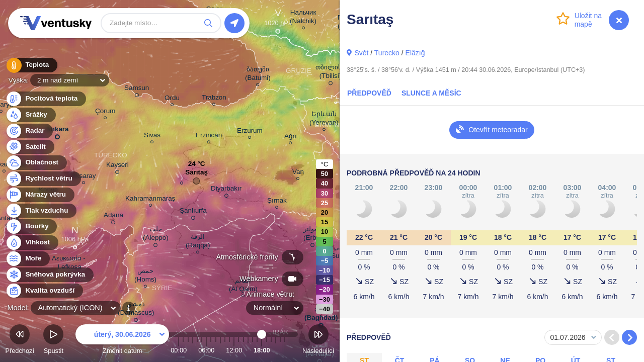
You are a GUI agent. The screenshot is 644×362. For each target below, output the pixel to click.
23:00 (285, 350)
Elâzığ (415, 53)
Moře (28, 259)
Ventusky (54, 23)
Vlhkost (32, 243)
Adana (113, 217)
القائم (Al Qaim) (243, 286)
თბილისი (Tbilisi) (330, 73)
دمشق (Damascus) (136, 310)
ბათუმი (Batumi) (258, 75)
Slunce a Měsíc (431, 93)
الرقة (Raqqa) (198, 242)
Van (298, 173)
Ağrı (291, 138)
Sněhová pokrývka (49, 275)
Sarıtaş (196, 175)
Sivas (152, 137)
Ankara (57, 131)
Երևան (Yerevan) (324, 120)
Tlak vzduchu (41, 211)
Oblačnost (36, 163)
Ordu (172, 99)
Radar (29, 131)
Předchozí (20, 341)
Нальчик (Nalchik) (303, 18)
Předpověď (369, 93)
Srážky (30, 115)
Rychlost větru (43, 179)
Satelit (30, 147)
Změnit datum (122, 341)
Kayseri (117, 166)
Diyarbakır (226, 190)
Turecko (387, 53)
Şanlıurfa (193, 212)
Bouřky (31, 227)
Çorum (105, 112)
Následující (318, 341)
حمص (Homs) (145, 277)
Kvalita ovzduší (44, 291)
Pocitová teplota (46, 99)
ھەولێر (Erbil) (312, 235)
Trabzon (214, 99)
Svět (361, 53)
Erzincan (209, 137)
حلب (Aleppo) (156, 235)
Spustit (53, 341)
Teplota (31, 65)
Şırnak (277, 202)
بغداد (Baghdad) (321, 315)
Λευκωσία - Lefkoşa (69, 264)
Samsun (137, 89)
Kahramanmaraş (150, 200)
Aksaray (84, 177)
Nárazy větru (40, 195)
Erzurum (250, 132)
